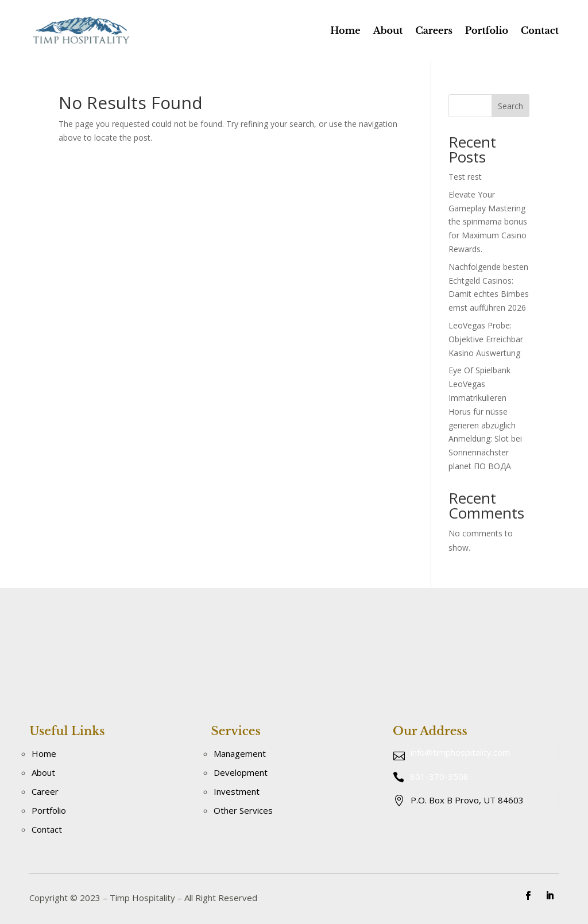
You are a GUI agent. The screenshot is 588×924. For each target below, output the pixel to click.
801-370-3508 (439, 776)
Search (510, 106)
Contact (540, 30)
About (388, 30)
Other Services (243, 810)
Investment (237, 791)
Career (45, 791)
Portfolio (487, 30)
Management (240, 753)
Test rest (465, 177)
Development (241, 772)
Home (345, 30)
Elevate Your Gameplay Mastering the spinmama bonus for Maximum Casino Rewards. (488, 222)
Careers (434, 30)
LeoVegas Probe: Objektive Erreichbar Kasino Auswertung (486, 339)
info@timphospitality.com (460, 752)
